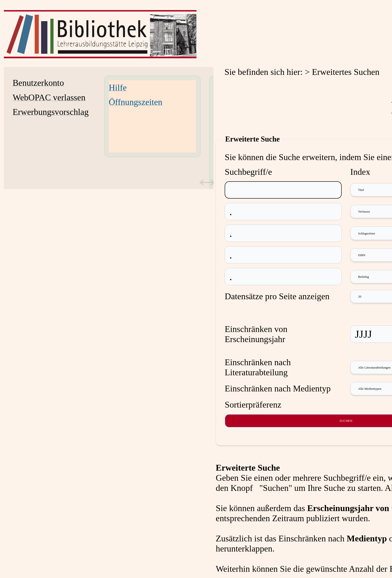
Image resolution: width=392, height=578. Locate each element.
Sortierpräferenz (253, 405)
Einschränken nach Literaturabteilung (258, 367)
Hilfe (118, 88)
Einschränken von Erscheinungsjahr (256, 334)
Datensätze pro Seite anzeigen (277, 296)
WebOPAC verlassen (49, 97)
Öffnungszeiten (136, 102)
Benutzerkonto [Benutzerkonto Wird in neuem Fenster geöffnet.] (38, 83)
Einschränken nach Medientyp (278, 389)
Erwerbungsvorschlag (51, 112)
